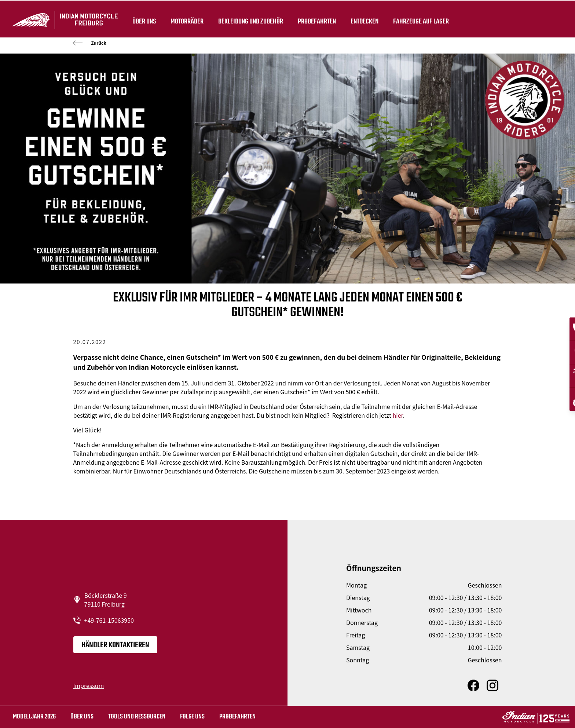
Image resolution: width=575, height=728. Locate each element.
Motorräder (186, 19)
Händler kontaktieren (115, 645)
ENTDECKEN (363, 19)
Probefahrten (316, 19)
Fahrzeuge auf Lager (420, 19)
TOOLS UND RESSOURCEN (137, 717)
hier (398, 415)
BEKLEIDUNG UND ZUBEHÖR (250, 19)
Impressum (89, 685)
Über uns (143, 19)
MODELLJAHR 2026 (34, 717)
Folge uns (192, 717)
